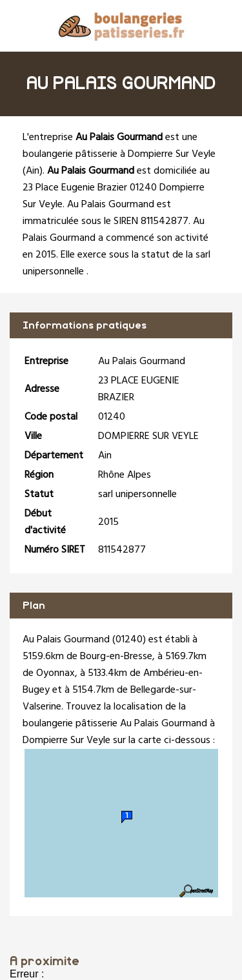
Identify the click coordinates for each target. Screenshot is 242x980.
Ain (33, 171)
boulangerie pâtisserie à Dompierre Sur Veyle (119, 154)
